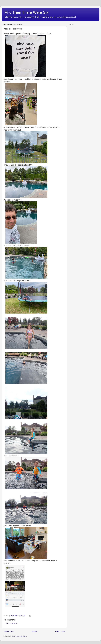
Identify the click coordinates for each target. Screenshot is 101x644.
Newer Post (9, 632)
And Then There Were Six (27, 12)
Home (35, 632)
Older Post (60, 632)
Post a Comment (12, 623)
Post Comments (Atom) (20, 636)
